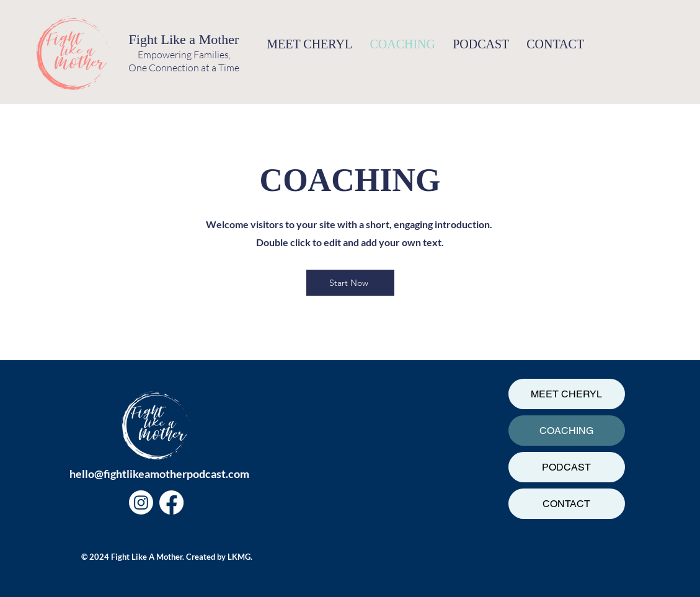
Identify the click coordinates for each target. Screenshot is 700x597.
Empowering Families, (184, 55)
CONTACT (566, 504)
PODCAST (566, 467)
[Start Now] (350, 283)
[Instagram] (141, 502)
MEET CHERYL (566, 394)
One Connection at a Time (184, 68)
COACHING (566, 431)
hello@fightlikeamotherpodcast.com (159, 474)
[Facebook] (171, 502)
